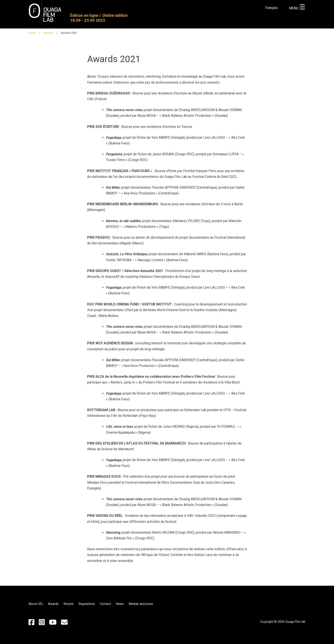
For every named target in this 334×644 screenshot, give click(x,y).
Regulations (87, 604)
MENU (297, 8)
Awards (48, 33)
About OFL (36, 604)
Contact (105, 604)
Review (69, 604)
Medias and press (141, 604)
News (120, 604)
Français (271, 8)
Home (32, 33)
